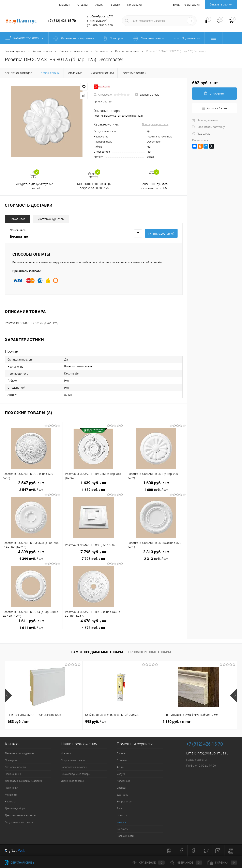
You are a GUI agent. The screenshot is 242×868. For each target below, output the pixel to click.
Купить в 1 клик (215, 108)
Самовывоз (18, 219)
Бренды (121, 788)
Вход (176, 5)
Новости (122, 815)
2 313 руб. (156, 552)
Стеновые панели (15, 767)
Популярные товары (73, 760)
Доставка (123, 795)
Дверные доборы (15, 808)
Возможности (125, 836)
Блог (119, 808)
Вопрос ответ (125, 802)
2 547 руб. (31, 483)
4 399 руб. (31, 552)
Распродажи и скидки (74, 767)
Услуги (115, 5)
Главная (65, 5)
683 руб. (18, 722)
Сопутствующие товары (19, 822)
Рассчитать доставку (208, 127)
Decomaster (154, 142)
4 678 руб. (93, 621)
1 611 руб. (31, 621)
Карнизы (10, 802)
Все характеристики (155, 124)
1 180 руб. (177, 722)
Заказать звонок (221, 4)
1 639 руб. (93, 483)
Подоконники (13, 774)
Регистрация (191, 5)
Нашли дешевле (205, 120)
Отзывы (83, 5)
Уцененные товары (72, 781)
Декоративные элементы (20, 815)
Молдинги (11, 795)
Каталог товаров (25, 38)
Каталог (122, 822)
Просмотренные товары (150, 652)
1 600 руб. (156, 483)
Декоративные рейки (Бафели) (23, 781)
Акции (100, 5)
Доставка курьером (51, 219)
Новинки (66, 753)
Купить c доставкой (161, 234)
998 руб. (96, 722)
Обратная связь (20, 863)
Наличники (11, 788)
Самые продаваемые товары (97, 652)
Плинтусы (11, 760)
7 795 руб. (93, 552)
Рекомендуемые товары (76, 774)
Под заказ (201, 134)
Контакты (123, 829)
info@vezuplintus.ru (213, 753)
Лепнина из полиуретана (20, 753)
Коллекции (134, 5)
